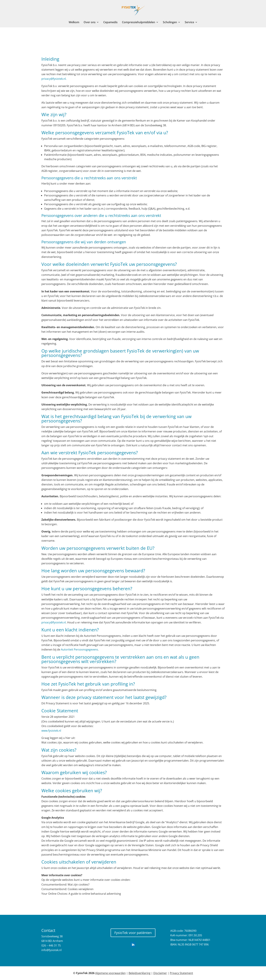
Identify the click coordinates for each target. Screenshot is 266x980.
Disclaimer (160, 973)
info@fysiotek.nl (51, 950)
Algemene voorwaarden (110, 973)
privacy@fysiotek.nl (54, 622)
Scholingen (170, 23)
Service (189, 23)
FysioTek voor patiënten (133, 933)
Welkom (74, 23)
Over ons (90, 23)
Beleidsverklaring (140, 973)
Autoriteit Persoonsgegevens (79, 649)
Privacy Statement (181, 973)
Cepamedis (110, 23)
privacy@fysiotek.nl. (54, 79)
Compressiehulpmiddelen (139, 23)
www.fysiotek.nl (51, 731)
